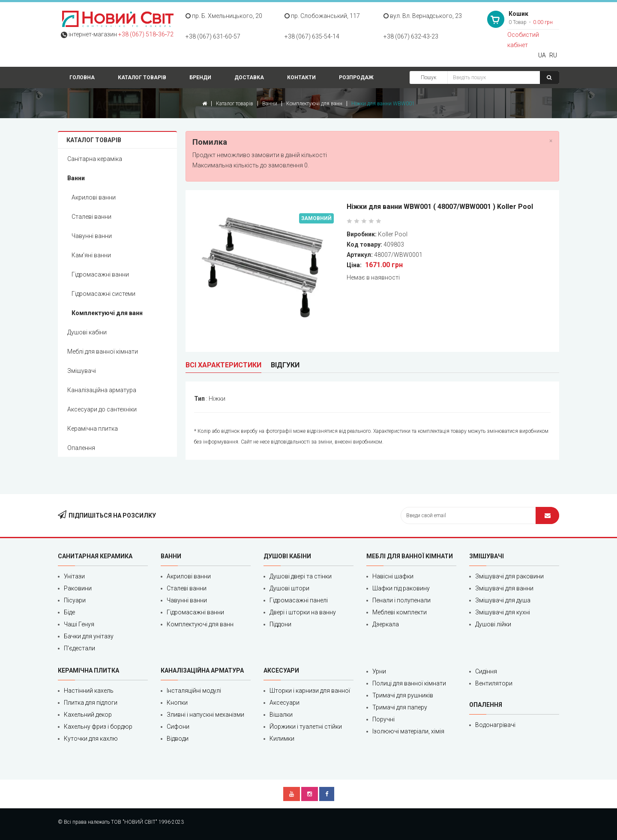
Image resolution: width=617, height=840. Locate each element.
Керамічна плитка (93, 429)
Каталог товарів (142, 77)
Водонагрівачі (495, 725)
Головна (82, 77)
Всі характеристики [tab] (223, 365)
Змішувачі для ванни (504, 588)
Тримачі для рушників (403, 695)
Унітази (74, 576)
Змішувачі (82, 371)
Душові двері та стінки (301, 576)
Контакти (301, 77)
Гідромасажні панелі (299, 600)
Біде (69, 612)
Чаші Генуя (79, 624)
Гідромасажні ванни (100, 274)
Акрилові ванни (94, 197)
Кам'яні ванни (91, 255)
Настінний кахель (89, 691)
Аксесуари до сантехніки (102, 409)
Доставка (249, 77)
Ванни (270, 104)
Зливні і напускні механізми (205, 715)
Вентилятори (494, 683)
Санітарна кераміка (95, 159)
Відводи (178, 739)
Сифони (178, 727)
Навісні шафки (393, 576)
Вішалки (281, 715)
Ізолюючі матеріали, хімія (408, 731)
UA (542, 55)
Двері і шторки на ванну (303, 612)
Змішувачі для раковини (509, 576)
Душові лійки (493, 624)
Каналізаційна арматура (102, 390)
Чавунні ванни (92, 236)
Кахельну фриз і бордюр (98, 727)
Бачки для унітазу (89, 636)
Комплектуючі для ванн (314, 104)
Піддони (280, 624)
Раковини (78, 588)
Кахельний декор (88, 715)
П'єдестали (79, 648)
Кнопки (177, 703)
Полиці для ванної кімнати (409, 683)
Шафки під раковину (401, 588)
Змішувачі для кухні (503, 612)
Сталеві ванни (91, 217)
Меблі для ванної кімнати (103, 351)
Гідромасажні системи (103, 294)
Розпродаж (356, 77)
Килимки (282, 739)
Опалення (81, 448)
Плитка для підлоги (91, 703)
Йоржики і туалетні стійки (306, 727)
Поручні (383, 719)
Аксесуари (285, 703)
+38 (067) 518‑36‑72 (146, 34)
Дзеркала (386, 624)
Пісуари (75, 600)
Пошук (428, 77)
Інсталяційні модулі (194, 691)
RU (553, 55)
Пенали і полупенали (401, 600)
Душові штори (289, 588)
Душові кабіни (87, 332)
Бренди (200, 77)
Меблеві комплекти (400, 612)
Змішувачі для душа (503, 600)
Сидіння (486, 671)
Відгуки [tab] (285, 365)
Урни (379, 671)
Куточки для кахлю (91, 739)
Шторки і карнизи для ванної (310, 691)
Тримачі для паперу (400, 707)
